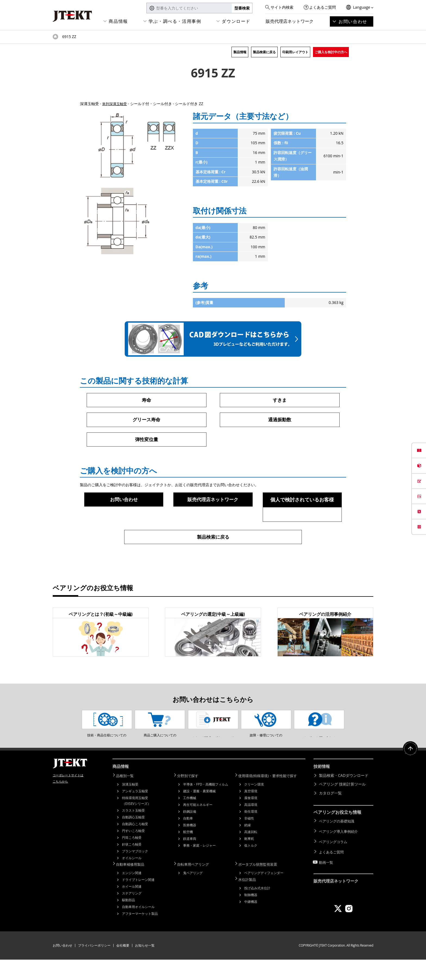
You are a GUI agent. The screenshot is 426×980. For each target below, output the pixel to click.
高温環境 (251, 826)
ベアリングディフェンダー (264, 893)
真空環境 (251, 812)
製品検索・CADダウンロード (344, 797)
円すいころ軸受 (133, 852)
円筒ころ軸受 (132, 858)
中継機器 (251, 921)
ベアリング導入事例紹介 (340, 851)
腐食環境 (251, 819)
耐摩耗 (249, 860)
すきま (280, 400)
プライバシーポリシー (94, 966)
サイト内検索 (282, 7)
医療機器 (190, 846)
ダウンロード (236, 21)
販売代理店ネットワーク (290, 21)
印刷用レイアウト (295, 52)
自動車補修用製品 (133, 885)
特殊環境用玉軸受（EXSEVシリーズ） (136, 822)
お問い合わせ (353, 21)
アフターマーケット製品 (140, 934)
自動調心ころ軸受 (135, 845)
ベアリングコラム (334, 860)
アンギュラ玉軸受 (135, 812)
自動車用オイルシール (138, 927)
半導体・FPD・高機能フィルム (206, 805)
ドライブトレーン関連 (138, 900)
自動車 (188, 839)
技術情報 (322, 789)
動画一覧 (327, 877)
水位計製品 (250, 899)
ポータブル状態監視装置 (261, 885)
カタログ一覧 (330, 814)
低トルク (251, 866)
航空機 (188, 853)
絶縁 (248, 846)
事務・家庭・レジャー (199, 866)
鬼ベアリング (193, 893)
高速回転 (251, 853)
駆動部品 (129, 920)
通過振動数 (280, 420)
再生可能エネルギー (198, 826)
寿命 (146, 400)
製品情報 (240, 52)
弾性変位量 (146, 440)
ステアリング (132, 914)
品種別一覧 (127, 797)
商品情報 (118, 21)
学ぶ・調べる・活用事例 (175, 21)
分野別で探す (190, 797)
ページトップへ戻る (410, 772)
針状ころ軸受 (132, 865)
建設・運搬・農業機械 (199, 812)
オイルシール (132, 879)
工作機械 (190, 819)
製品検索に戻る (264, 52)
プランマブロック (135, 872)
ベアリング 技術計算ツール (342, 805)
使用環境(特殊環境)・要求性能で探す (272, 797)
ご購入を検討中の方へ (331, 52)
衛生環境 (251, 832)
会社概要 (123, 966)
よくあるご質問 (322, 7)
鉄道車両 (190, 860)
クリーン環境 (254, 805)
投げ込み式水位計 (257, 908)
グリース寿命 (146, 420)
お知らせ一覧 (145, 966)
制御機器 (251, 914)
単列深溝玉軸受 (115, 104)
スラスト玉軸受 (133, 831)
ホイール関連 (132, 907)
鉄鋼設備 (190, 832)
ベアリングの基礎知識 (338, 842)
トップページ (55, 37)
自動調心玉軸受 (133, 838)
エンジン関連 (132, 893)
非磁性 (249, 839)
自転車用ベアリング (196, 885)
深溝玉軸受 (130, 805)
